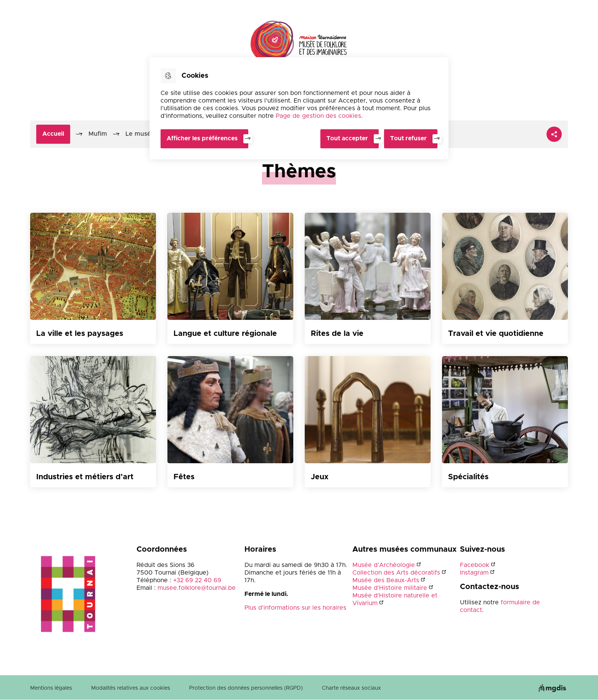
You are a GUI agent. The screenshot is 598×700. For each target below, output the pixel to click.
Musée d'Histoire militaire (390, 588)
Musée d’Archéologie (384, 565)
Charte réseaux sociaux (351, 688)
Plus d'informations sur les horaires (295, 608)
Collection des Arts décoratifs (396, 573)
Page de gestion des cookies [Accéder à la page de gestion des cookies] (318, 116)
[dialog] (299, 108)
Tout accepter (346, 138)
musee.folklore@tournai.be (197, 588)
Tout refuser (408, 138)
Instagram (474, 573)
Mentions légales (51, 688)
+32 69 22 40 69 (197, 580)
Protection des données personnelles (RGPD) (246, 688)
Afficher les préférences (202, 138)
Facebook (475, 565)
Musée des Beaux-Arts (386, 580)
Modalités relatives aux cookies (131, 688)
